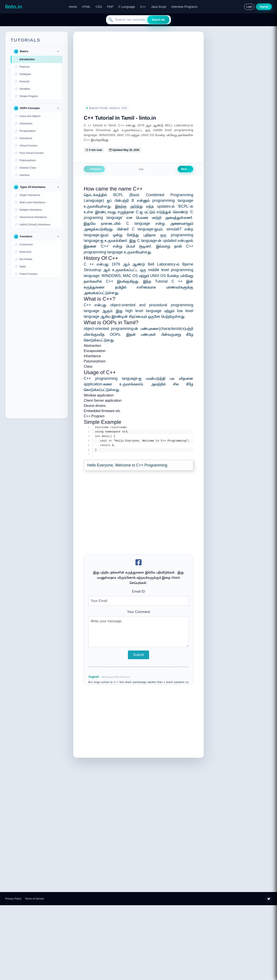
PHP (110, 7)
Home (73, 7)
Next (185, 169)
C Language (127, 7)
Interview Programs (184, 7)
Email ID (138, 592)
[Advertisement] (37, 348)
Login (249, 7)
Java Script (159, 7)
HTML (86, 7)
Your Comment (138, 612)
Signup (264, 7)
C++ (143, 7)
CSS (99, 7)
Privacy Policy (13, 899)
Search (158, 20)
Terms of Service (35, 899)
